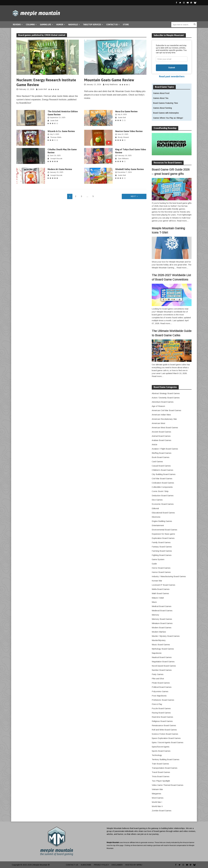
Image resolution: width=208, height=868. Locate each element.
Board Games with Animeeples (166, 113)
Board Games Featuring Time (165, 103)
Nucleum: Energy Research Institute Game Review (46, 82)
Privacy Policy (101, 865)
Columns (30, 25)
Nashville (73, 25)
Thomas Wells (56, 137)
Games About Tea (161, 98)
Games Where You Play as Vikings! (168, 118)
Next (133, 196)
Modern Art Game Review (60, 169)
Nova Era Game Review (126, 111)
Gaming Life (45, 25)
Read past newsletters (172, 76)
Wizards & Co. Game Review (61, 131)
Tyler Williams (123, 159)
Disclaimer (117, 865)
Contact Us (112, 25)
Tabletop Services (92, 25)
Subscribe (86, 865)
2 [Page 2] (76, 196)
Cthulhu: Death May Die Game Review (62, 151)
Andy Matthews (111, 84)
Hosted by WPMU (134, 865)
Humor (60, 25)
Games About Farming (162, 108)
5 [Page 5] (93, 196)
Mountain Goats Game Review (109, 80)
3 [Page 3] (81, 196)
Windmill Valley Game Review (130, 169)
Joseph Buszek (56, 159)
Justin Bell (42, 89)
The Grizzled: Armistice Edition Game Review (63, 113)
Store (126, 25)
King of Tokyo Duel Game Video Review (131, 151)
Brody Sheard (123, 137)
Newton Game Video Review (129, 131)
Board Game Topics (164, 87)
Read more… (183, 221)
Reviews (17, 25)
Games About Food (161, 93)
